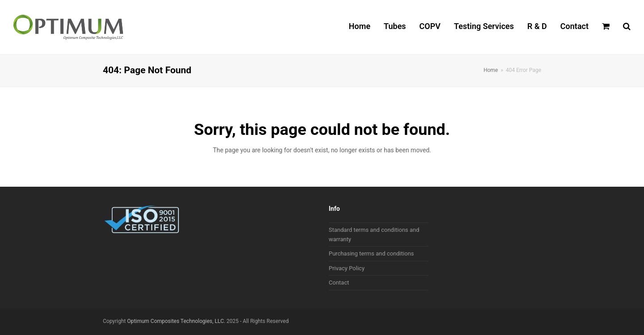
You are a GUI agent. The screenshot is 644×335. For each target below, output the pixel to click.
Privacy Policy (347, 268)
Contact (339, 283)
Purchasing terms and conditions (371, 253)
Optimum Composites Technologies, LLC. (176, 321)
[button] (606, 27)
